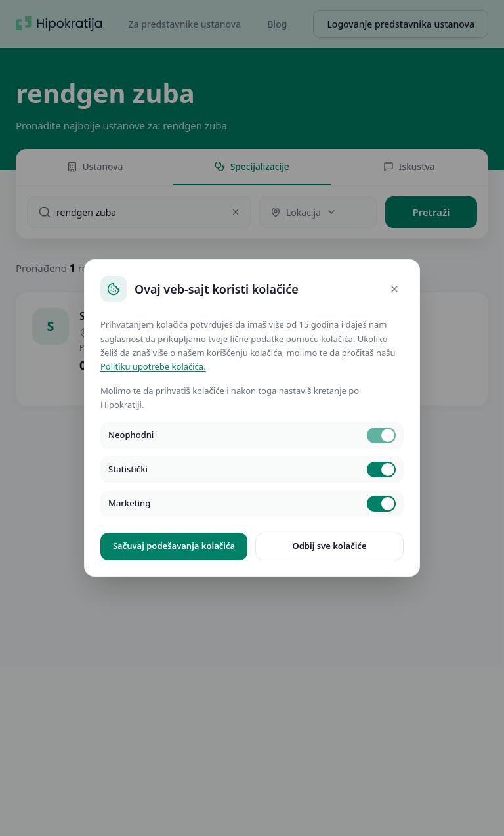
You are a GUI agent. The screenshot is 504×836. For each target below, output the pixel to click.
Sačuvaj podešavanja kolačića (174, 546)
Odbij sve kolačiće (329, 546)
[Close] (394, 289)
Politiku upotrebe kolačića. (153, 366)
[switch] (381, 435)
